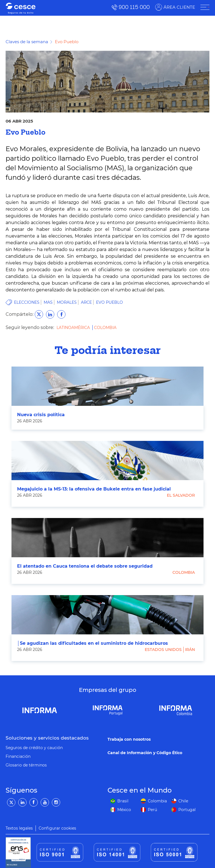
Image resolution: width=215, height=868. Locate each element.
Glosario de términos (26, 765)
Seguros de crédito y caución (34, 748)
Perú (152, 810)
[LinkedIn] (22, 802)
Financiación (18, 756)
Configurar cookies (57, 828)
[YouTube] (45, 802)
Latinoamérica (74, 328)
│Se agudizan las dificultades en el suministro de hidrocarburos (93, 643)
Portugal (187, 810)
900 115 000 (134, 7)
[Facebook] (34, 802)
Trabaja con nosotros (129, 739)
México (124, 810)
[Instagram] (56, 802)
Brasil (123, 801)
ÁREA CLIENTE (179, 7)
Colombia (105, 328)
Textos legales (19, 828)
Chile (183, 801)
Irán (190, 650)
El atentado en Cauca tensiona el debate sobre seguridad (85, 566)
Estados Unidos (163, 650)
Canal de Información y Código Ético (145, 753)
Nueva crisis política (41, 415)
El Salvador (181, 495)
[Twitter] (11, 802)
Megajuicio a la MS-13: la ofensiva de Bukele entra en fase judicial (94, 489)
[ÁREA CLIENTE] (205, 7)
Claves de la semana (27, 42)
